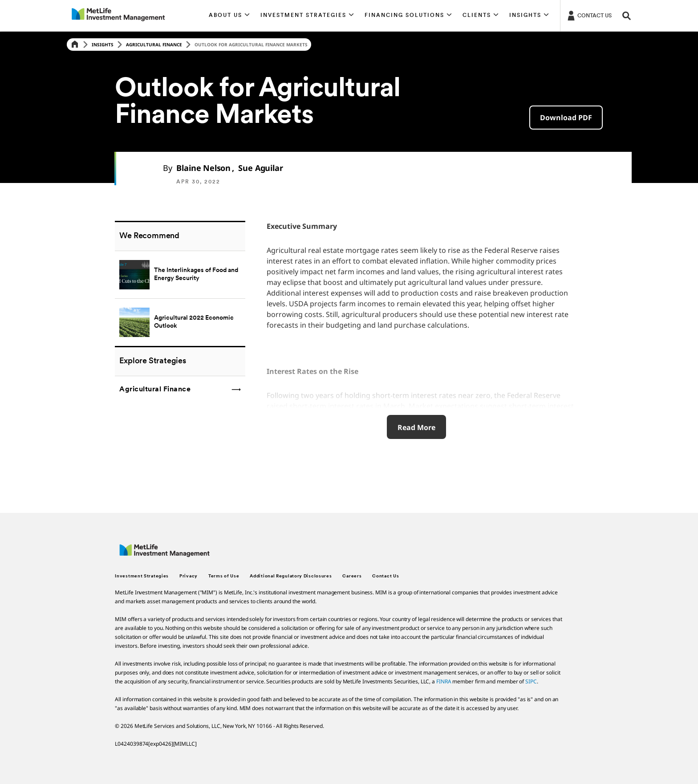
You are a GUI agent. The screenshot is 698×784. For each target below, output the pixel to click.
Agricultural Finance (154, 45)
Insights (103, 45)
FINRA (444, 681)
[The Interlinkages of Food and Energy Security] (180, 274)
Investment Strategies (142, 576)
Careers (352, 576)
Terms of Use (224, 576)
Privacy (189, 576)
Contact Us (386, 576)
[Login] (589, 15)
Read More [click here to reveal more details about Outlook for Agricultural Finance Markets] (416, 427)
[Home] (75, 45)
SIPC (531, 681)
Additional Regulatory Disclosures (291, 576)
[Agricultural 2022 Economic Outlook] (180, 322)
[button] (230, 16)
